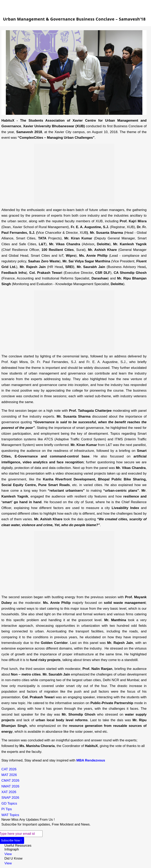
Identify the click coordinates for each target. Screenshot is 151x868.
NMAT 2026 (10, 786)
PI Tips (7, 809)
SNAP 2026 (10, 798)
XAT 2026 (9, 792)
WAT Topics (10, 815)
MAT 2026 (9, 775)
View (8, 854)
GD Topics (9, 803)
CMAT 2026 (10, 781)
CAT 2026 (9, 769)
